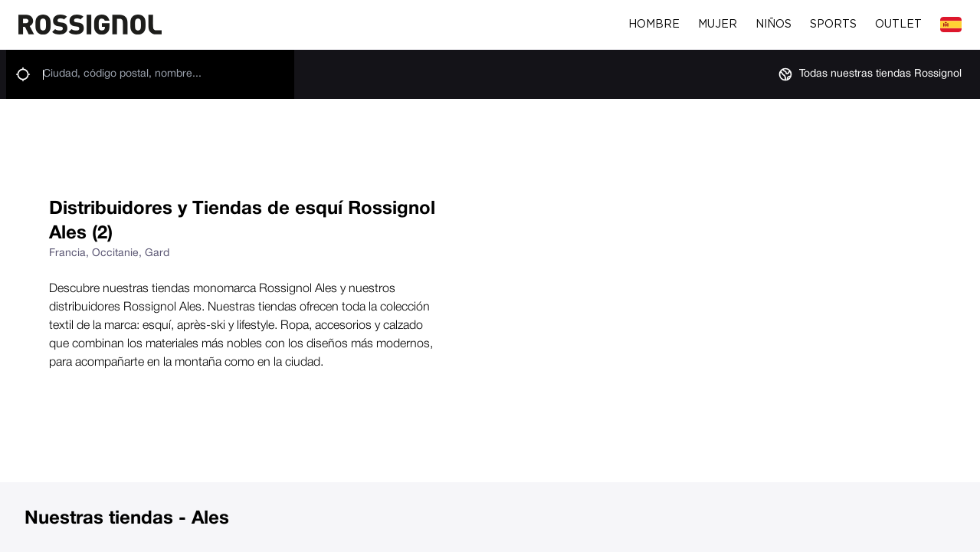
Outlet (898, 25)
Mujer (718, 25)
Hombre (654, 25)
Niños (774, 25)
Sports (833, 25)
